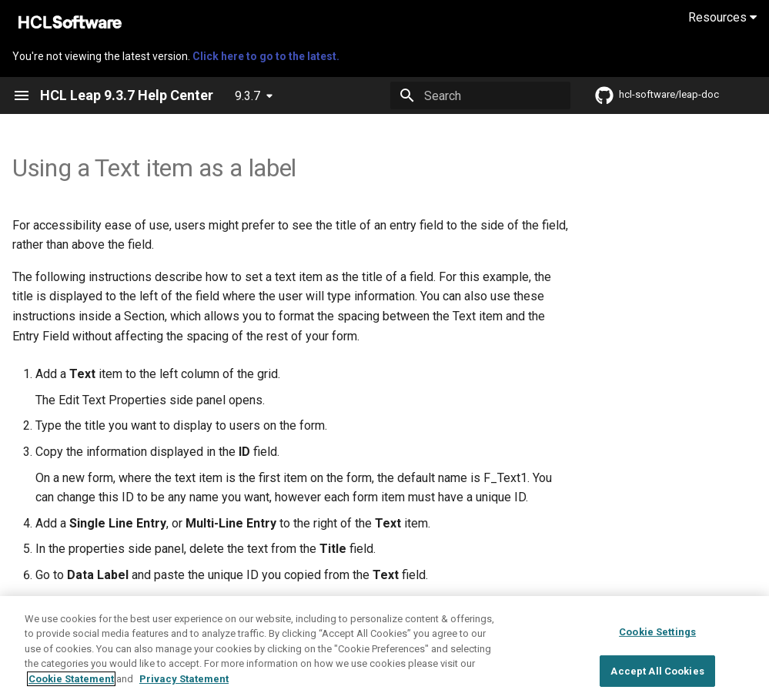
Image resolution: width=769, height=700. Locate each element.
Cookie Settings (657, 643)
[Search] (480, 95)
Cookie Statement (71, 690)
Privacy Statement (184, 690)
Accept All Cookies (657, 682)
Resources (722, 17)
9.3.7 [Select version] (247, 96)
